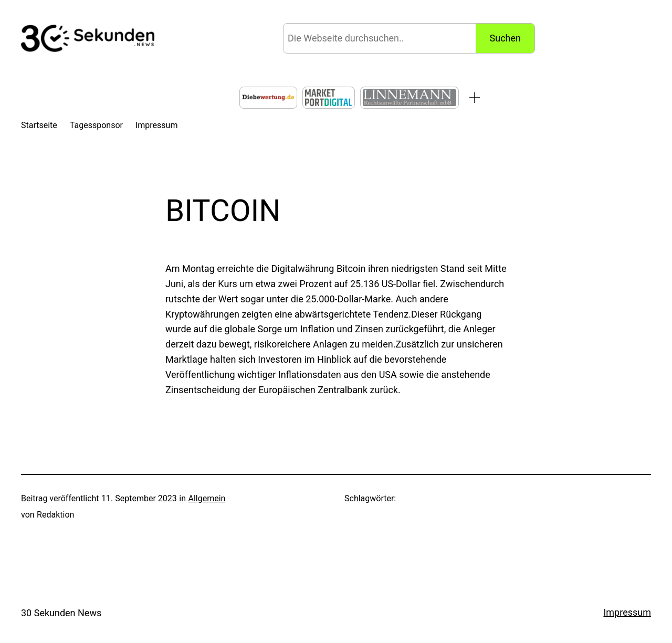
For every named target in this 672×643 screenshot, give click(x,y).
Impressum (627, 612)
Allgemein (207, 498)
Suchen (505, 38)
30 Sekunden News (61, 613)
